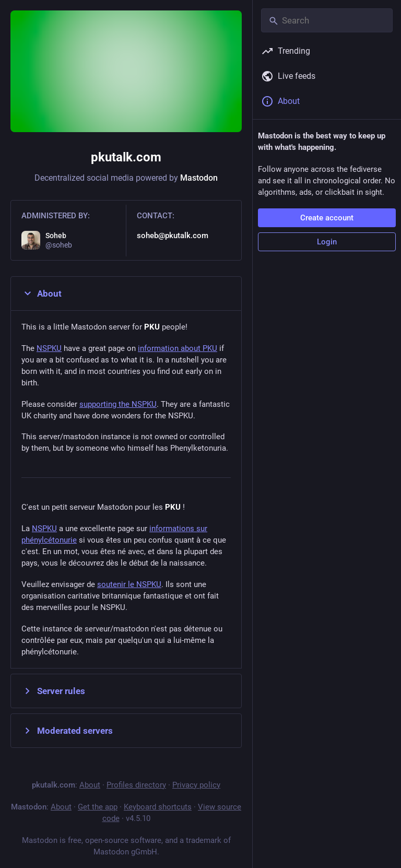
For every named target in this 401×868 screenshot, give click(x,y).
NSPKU (49, 348)
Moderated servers (67, 731)
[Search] (327, 20)
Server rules (53, 691)
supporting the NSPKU (118, 404)
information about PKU (178, 348)
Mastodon (199, 178)
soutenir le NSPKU (129, 584)
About (42, 294)
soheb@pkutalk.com (173, 236)
